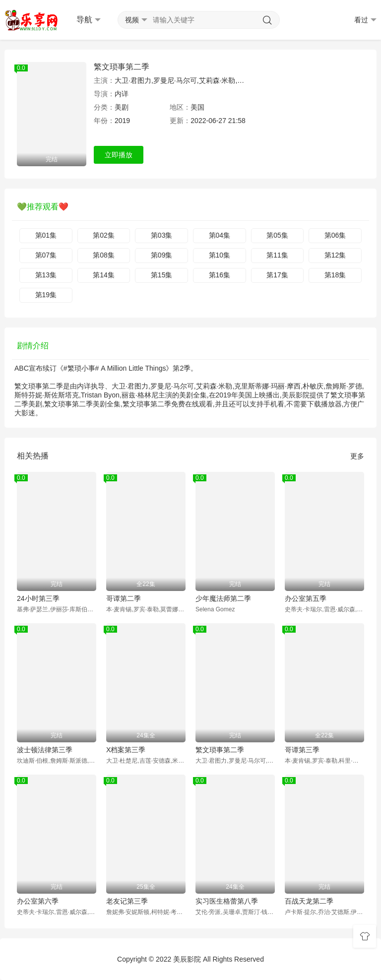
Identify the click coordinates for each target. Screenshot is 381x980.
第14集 (104, 275)
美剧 (122, 107)
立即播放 (119, 155)
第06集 (335, 235)
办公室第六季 (38, 901)
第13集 (46, 275)
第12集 (335, 255)
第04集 (220, 235)
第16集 (220, 275)
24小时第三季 (38, 598)
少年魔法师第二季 (223, 598)
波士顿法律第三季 (45, 750)
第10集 (220, 255)
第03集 (162, 235)
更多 (357, 456)
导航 (89, 20)
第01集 (46, 235)
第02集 (104, 235)
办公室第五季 (306, 598)
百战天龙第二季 (309, 901)
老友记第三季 (127, 901)
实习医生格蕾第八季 (227, 901)
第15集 (162, 275)
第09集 (162, 255)
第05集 (277, 235)
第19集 (46, 295)
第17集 (277, 275)
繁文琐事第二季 (122, 67)
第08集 (104, 255)
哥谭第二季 (124, 598)
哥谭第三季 (302, 750)
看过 (365, 20)
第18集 (335, 275)
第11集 (277, 255)
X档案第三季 (126, 750)
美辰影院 (187, 959)
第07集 (46, 255)
